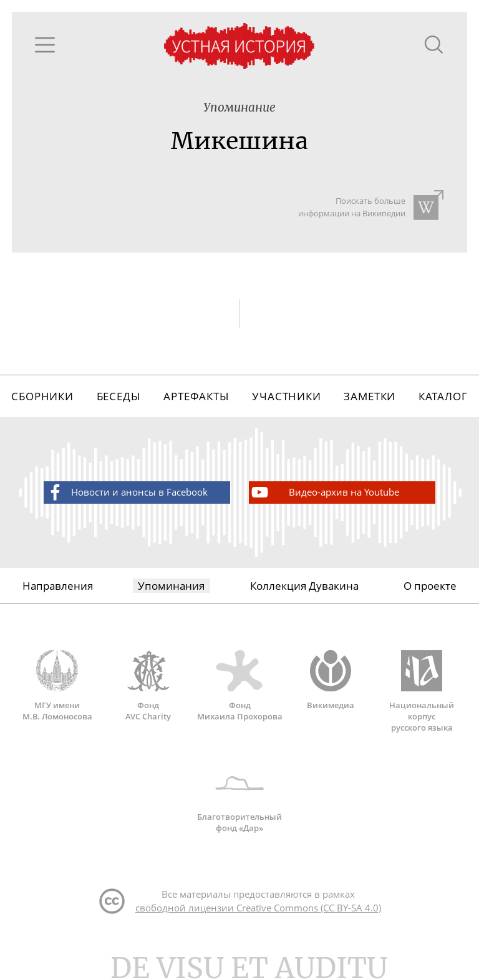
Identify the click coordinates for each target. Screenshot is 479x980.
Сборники (42, 396)
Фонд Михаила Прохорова (239, 686)
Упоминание (239, 108)
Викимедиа (331, 680)
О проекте (430, 586)
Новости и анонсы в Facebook (126, 492)
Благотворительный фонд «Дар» (240, 798)
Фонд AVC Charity (148, 686)
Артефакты (196, 396)
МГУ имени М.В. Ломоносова (57, 686)
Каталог (443, 396)
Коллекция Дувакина (304, 586)
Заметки (370, 396)
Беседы (119, 396)
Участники (287, 396)
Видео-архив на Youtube (324, 492)
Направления (58, 586)
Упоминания (171, 586)
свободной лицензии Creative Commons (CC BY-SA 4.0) (258, 908)
